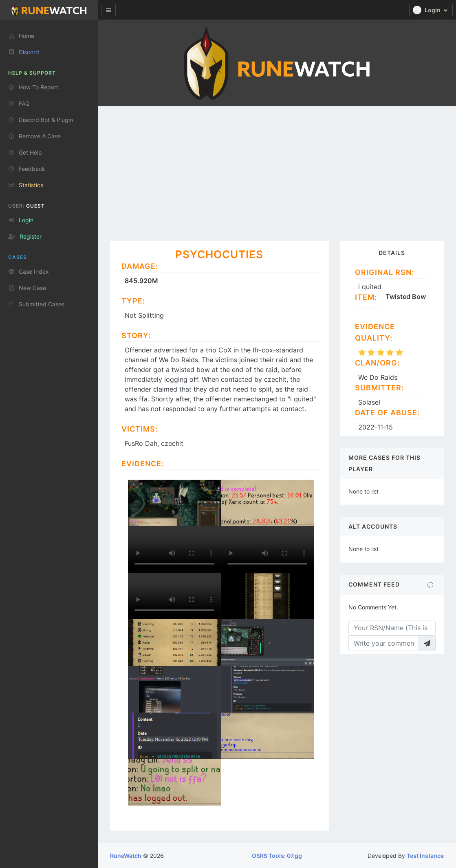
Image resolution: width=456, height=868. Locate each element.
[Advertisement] (277, 167)
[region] (49, 441)
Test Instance (425, 856)
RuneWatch (126, 856)
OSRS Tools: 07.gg (277, 856)
